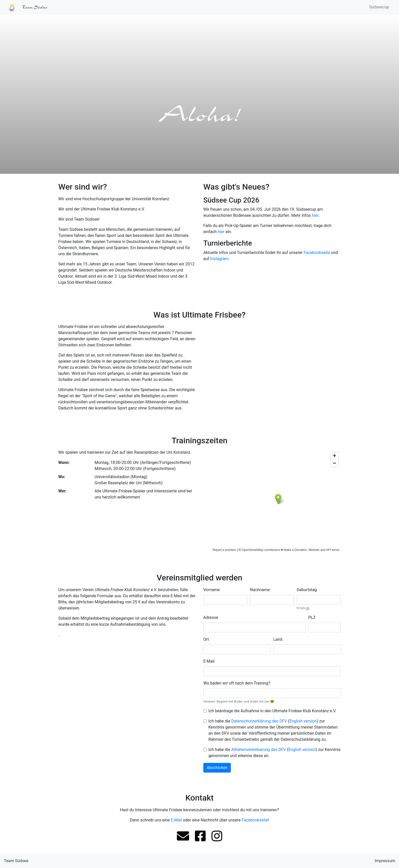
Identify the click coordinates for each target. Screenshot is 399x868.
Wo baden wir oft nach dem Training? (237, 683)
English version (303, 721)
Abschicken (217, 768)
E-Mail (209, 661)
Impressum (385, 861)
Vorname (211, 590)
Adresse (211, 617)
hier (315, 215)
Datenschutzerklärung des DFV (259, 721)
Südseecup (379, 7)
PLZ (312, 617)
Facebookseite (317, 253)
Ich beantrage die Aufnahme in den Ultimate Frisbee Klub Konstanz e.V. (272, 711)
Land (278, 639)
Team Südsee (16, 861)
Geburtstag (307, 590)
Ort (206, 639)
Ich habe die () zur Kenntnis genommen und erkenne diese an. (274, 753)
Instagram (219, 259)
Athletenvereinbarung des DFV (259, 750)
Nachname (260, 590)
